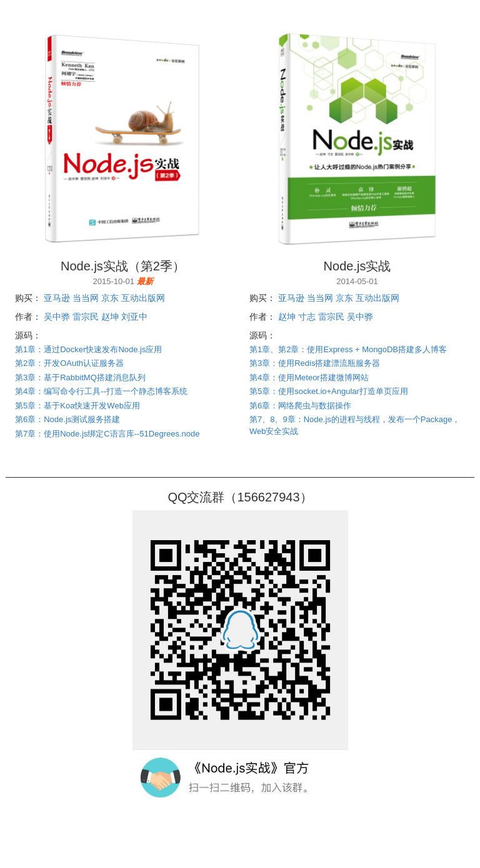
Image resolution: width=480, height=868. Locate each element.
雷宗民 (86, 317)
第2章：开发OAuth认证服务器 (69, 363)
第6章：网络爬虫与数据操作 (300, 406)
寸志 (307, 317)
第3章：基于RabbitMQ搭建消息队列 (80, 377)
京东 (110, 298)
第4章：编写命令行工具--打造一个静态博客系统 (101, 391)
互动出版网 (143, 298)
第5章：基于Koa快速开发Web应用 (77, 406)
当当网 (86, 298)
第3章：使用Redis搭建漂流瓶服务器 (315, 363)
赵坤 (110, 317)
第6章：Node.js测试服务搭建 (67, 419)
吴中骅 (57, 317)
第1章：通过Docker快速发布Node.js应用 (89, 349)
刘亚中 (134, 317)
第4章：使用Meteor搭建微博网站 (309, 377)
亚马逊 (57, 298)
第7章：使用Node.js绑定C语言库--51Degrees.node (107, 434)
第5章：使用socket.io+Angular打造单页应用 (329, 391)
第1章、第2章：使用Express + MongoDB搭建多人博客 (348, 349)
